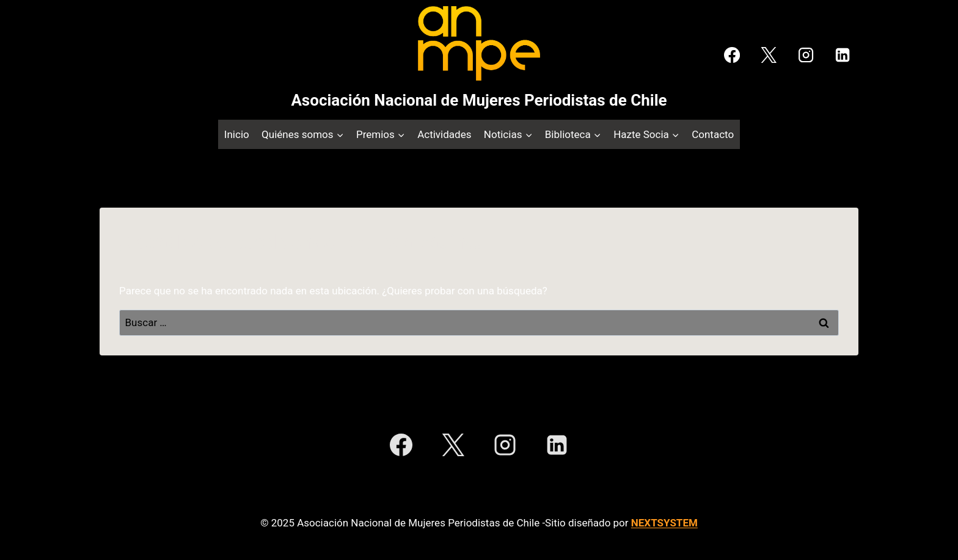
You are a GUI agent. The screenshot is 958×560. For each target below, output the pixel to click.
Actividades (444, 134)
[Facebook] (732, 55)
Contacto (713, 134)
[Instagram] (805, 55)
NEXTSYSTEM (664, 523)
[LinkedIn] (843, 55)
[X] (769, 55)
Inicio (237, 134)
